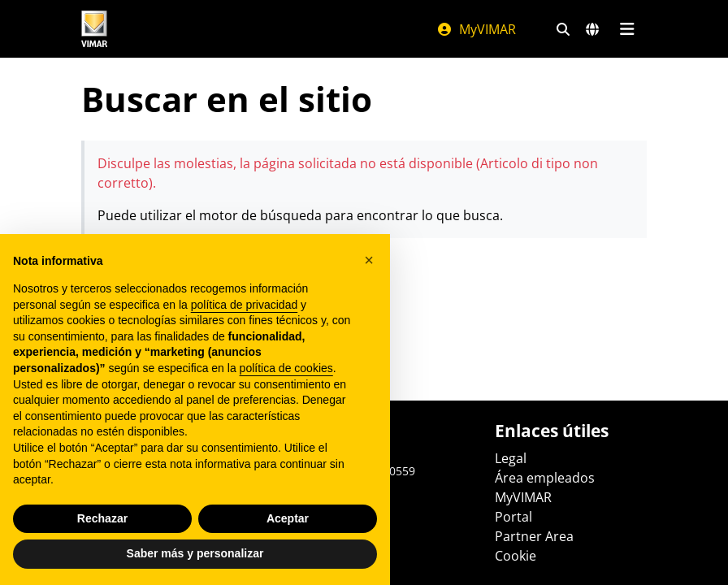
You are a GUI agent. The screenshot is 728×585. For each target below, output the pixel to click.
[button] (369, 260)
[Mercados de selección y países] (592, 29)
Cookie (516, 556)
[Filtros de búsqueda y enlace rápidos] (563, 29)
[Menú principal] (627, 29)
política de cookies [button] (286, 368)
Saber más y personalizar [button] (195, 553)
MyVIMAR (476, 29)
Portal (513, 517)
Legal (511, 458)
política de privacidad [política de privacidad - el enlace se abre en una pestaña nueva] (245, 305)
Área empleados (545, 478)
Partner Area (534, 536)
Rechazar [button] (102, 518)
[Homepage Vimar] (94, 29)
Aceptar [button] (288, 518)
